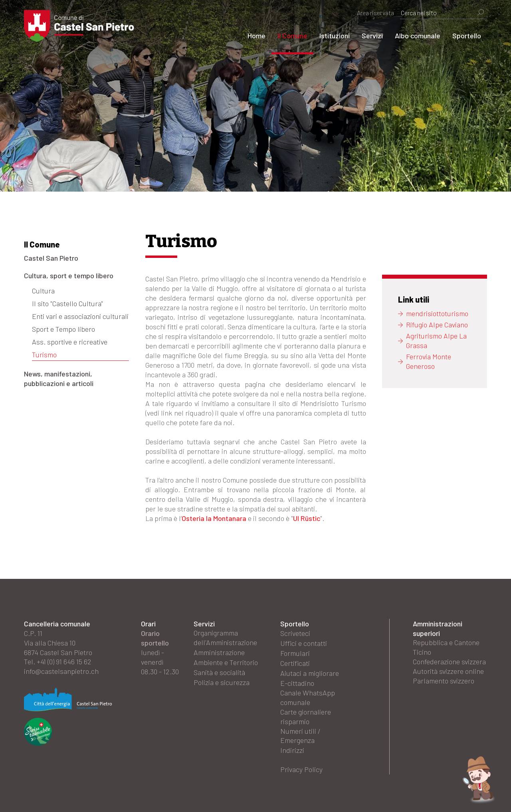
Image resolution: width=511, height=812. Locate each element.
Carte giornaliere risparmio (306, 715)
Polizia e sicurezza (222, 681)
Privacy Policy (301, 767)
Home (256, 36)
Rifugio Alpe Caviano (437, 325)
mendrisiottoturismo (437, 314)
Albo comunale (418, 36)
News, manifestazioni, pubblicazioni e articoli (59, 378)
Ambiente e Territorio (226, 662)
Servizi (372, 36)
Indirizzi (292, 748)
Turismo (44, 355)
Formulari (295, 652)
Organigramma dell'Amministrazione (225, 638)
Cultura (43, 291)
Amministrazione (219, 652)
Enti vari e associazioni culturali (80, 316)
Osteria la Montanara (214, 518)
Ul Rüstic (307, 518)
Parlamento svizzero (444, 681)
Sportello (467, 36)
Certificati (295, 662)
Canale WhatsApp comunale (308, 695)
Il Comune (292, 36)
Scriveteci (295, 633)
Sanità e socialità (219, 671)
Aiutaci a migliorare (310, 671)
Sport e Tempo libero (63, 329)
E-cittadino (297, 681)
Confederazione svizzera (449, 662)
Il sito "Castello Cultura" (67, 303)
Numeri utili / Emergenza (300, 734)
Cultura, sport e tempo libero (69, 275)
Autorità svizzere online (448, 671)
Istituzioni (335, 36)
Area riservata (375, 13)
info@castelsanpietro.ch (61, 671)
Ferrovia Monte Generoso (429, 362)
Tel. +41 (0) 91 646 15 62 (58, 662)
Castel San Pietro (51, 258)
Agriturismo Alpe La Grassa (436, 341)
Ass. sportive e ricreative (70, 342)
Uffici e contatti (304, 643)
